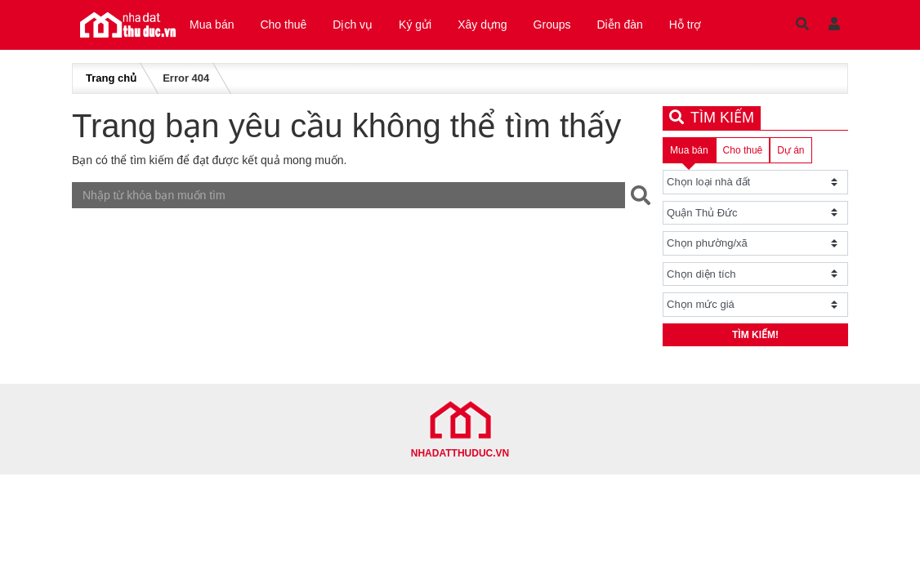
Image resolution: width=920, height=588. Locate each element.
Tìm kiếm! (755, 335)
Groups (552, 24)
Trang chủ (111, 78)
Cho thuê (283, 24)
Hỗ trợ (686, 24)
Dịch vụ (353, 24)
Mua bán (212, 24)
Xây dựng (482, 24)
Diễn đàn (620, 24)
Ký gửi (415, 24)
